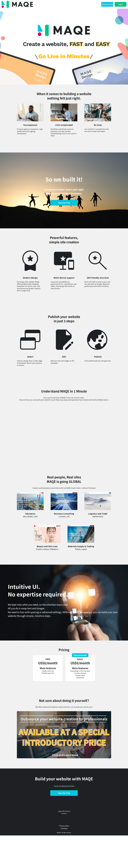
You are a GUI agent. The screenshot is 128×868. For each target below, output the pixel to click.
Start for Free (107, 4)
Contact (64, 813)
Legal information (64, 811)
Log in (121, 4)
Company (64, 828)
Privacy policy (64, 826)
